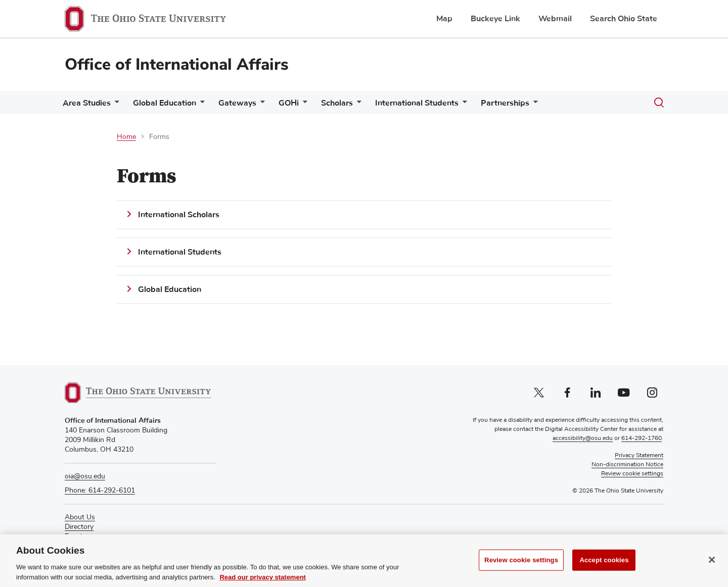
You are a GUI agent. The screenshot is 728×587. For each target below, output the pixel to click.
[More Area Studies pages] (117, 105)
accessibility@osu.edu (583, 438)
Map (444, 19)
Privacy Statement (639, 456)
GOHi (303, 103)
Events (75, 536)
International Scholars (179, 215)
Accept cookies (604, 568)
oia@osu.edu (85, 476)
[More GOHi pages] (317, 105)
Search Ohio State (624, 19)
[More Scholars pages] (375, 105)
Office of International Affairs (177, 64)
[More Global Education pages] (206, 105)
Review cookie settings (521, 568)
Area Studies (89, 103)
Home (126, 137)
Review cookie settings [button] (632, 474)
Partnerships (531, 103)
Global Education (171, 103)
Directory (79, 527)
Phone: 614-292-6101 (100, 491)
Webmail (555, 19)
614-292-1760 (642, 438)
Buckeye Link (495, 19)
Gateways (247, 103)
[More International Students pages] (485, 105)
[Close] (712, 567)
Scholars (355, 103)
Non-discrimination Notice (627, 465)
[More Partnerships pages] (560, 105)
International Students (439, 103)
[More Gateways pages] (270, 105)
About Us (80, 517)
